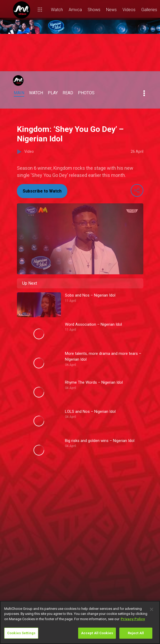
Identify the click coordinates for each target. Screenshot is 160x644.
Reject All (136, 633)
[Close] (152, 609)
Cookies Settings (21, 633)
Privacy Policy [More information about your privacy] (133, 619)
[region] (80, 622)
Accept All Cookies (97, 633)
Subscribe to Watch (42, 191)
